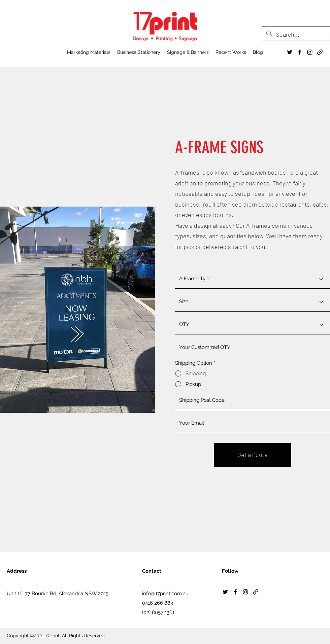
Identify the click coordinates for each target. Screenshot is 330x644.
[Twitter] (290, 52)
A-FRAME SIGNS (219, 147)
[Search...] (296, 35)
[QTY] (253, 325)
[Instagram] (310, 52)
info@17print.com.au (165, 594)
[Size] (253, 302)
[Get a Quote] (253, 455)
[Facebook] (300, 52)
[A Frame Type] (253, 279)
